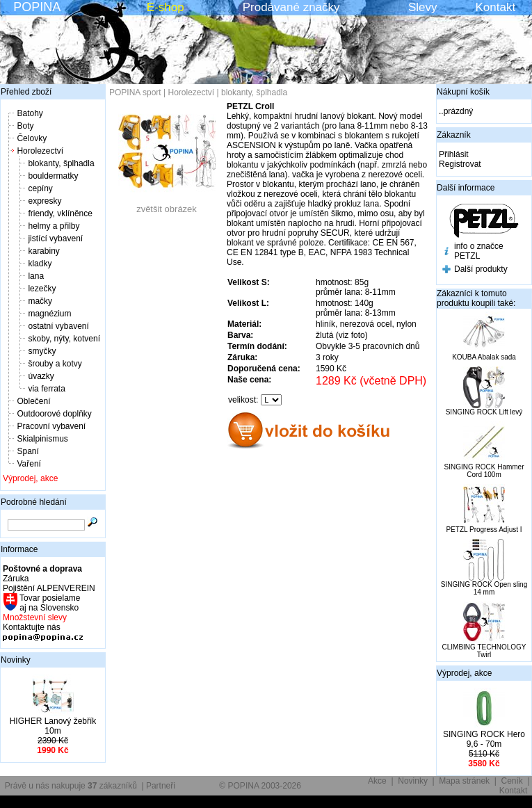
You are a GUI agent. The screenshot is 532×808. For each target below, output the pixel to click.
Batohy (30, 113)
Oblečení (33, 401)
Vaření (29, 464)
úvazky (41, 376)
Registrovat (460, 164)
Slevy (423, 7)
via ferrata (46, 389)
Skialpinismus (42, 439)
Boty (25, 126)
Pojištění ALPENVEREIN (49, 588)
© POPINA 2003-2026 (260, 786)
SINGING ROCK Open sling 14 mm (484, 588)
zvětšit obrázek (167, 205)
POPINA (37, 7)
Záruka (16, 579)
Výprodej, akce (30, 478)
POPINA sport (135, 92)
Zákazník (454, 135)
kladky (40, 264)
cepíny (40, 188)
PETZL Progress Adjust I (484, 530)
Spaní (27, 451)
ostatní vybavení (58, 326)
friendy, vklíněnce (60, 213)
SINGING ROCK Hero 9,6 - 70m (484, 739)
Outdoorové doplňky (54, 414)
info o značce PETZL (479, 251)
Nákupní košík (463, 92)
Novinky (16, 660)
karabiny (43, 251)
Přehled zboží (26, 92)
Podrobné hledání (34, 502)
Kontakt (496, 7)
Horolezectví (40, 151)
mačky (40, 301)
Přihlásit (454, 154)
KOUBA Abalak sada (484, 357)
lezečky (42, 289)
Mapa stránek (464, 781)
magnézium (49, 314)
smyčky (42, 351)
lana (36, 276)
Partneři (161, 786)
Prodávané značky (291, 7)
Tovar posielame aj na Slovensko (49, 603)
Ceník (512, 781)
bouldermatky (53, 176)
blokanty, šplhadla (61, 163)
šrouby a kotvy (55, 364)
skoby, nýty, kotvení (64, 339)
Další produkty (481, 269)
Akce (377, 781)
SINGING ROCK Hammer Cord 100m (484, 471)
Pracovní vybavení (51, 426)
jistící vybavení (55, 239)
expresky (45, 201)
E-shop (166, 7)
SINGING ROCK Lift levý (484, 412)
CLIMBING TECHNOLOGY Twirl (484, 651)
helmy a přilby (54, 226)
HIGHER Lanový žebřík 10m (53, 726)
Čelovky (32, 138)
